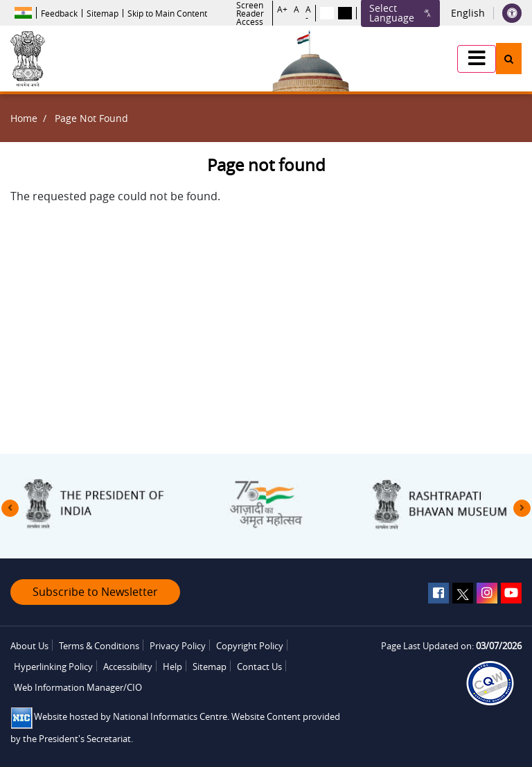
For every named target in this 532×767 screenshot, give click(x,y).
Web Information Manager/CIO (78, 687)
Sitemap (103, 13)
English (468, 13)
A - (308, 13)
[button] (477, 59)
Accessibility (128, 667)
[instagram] (487, 593)
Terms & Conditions (99, 646)
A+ (282, 10)
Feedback (59, 13)
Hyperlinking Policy (53, 667)
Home (24, 118)
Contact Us (259, 667)
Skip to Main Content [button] (167, 13)
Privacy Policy (178, 646)
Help (172, 667)
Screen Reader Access (250, 13)
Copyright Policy (250, 646)
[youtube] (511, 593)
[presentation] (10, 508)
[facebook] (438, 593)
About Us (29, 646)
